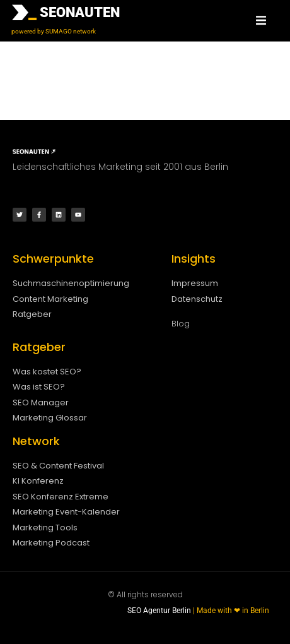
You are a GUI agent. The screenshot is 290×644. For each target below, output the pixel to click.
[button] (261, 21)
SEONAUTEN (80, 12)
